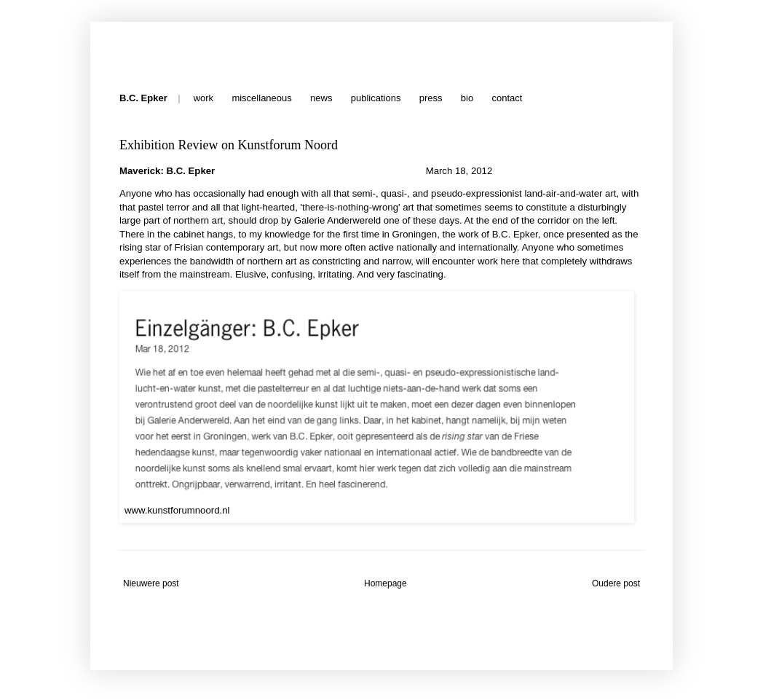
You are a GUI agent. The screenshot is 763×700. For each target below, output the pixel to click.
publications (376, 98)
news (321, 98)
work (203, 98)
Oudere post (616, 583)
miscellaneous (261, 98)
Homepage (386, 583)
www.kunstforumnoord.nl (177, 510)
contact (507, 98)
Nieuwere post (151, 583)
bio (467, 98)
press (431, 98)
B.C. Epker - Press (122, 46)
